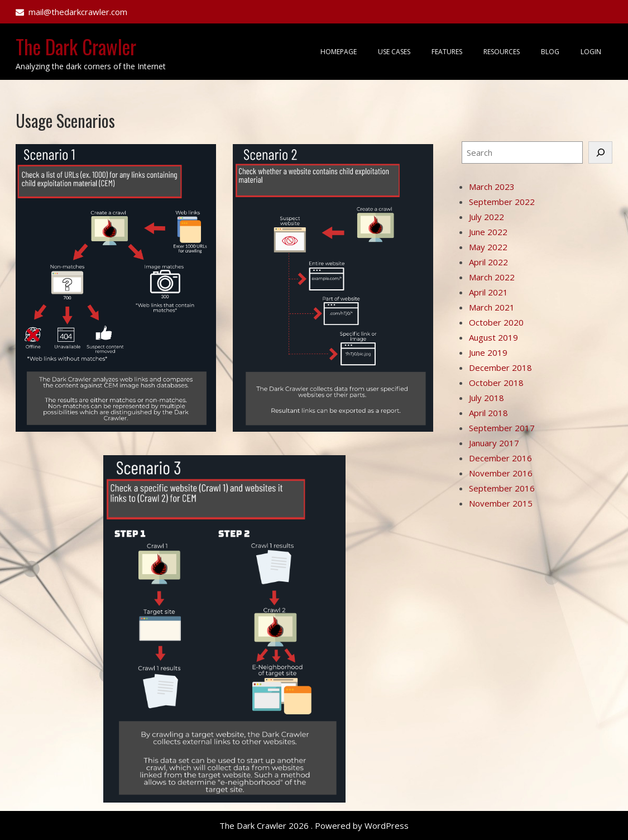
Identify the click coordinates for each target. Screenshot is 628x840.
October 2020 (496, 322)
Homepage (339, 52)
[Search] (600, 152)
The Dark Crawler (76, 46)
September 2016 (502, 488)
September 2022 (502, 202)
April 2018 (488, 413)
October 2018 (496, 383)
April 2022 (488, 262)
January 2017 (494, 443)
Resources (502, 52)
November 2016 (501, 473)
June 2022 (488, 232)
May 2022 (488, 247)
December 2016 (500, 458)
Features (447, 52)
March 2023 (492, 187)
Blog (550, 52)
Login (591, 52)
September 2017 (502, 428)
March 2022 (492, 277)
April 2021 (488, 292)
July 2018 (486, 398)
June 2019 (488, 352)
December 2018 (500, 367)
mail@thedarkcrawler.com (78, 12)
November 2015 (501, 503)
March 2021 (492, 307)
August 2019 (493, 337)
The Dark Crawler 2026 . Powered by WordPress (314, 825)
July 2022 (486, 217)
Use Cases (394, 52)
